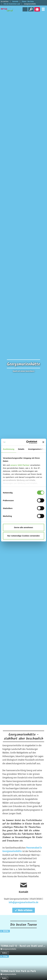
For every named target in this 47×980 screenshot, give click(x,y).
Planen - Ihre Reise (28, 2)
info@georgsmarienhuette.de (24, 902)
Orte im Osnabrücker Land (12, 4)
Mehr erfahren (24, 910)
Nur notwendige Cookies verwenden (23, 536)
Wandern (4, 978)
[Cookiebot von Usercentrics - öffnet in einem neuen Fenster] (28, 442)
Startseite (15, 2)
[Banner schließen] (43, 442)
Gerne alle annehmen (24, 527)
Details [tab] (21, 449)
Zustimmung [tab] (9, 449)
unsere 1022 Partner (20, 465)
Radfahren (5, 953)
